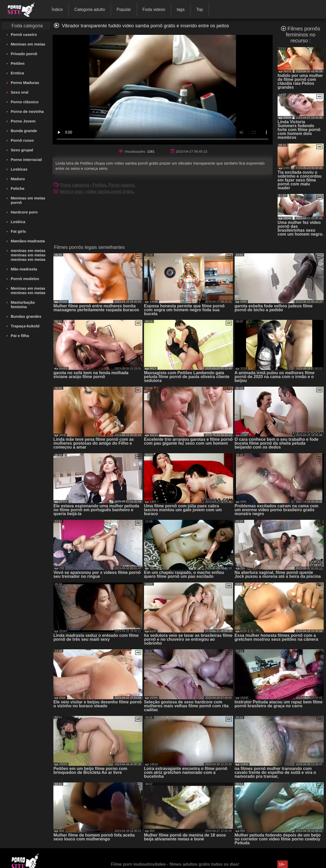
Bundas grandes (26, 316)
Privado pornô (24, 54)
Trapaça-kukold (25, 326)
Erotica (17, 73)
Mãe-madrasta (24, 269)
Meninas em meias (28, 44)
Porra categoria (75, 185)
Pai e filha (20, 336)
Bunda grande (24, 131)
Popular (124, 9)
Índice (57, 9)
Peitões (18, 63)
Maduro (18, 179)
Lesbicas (19, 169)
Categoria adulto (90, 9)
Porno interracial (26, 160)
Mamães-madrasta (28, 241)
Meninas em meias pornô (28, 200)
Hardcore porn (24, 212)
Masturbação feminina (23, 305)
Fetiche (18, 188)
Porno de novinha (27, 111)
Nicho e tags (71, 192)
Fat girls (18, 231)
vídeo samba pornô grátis (109, 192)
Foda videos (154, 9)
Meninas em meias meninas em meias (28, 290)
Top (199, 9)
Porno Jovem (23, 121)
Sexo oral (20, 92)
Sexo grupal (22, 150)
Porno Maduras (25, 83)
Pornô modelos (25, 279)
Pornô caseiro (24, 34)
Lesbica (18, 222)
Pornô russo (22, 140)
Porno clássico (25, 102)
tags (181, 9)
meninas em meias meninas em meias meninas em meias (28, 255)
